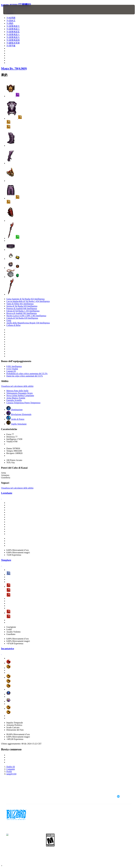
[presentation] (11, 10)
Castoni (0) (11, 371)
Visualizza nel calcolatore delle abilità (17, 386)
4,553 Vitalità (12, 369)
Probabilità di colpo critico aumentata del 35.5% (27, 374)
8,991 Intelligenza (14, 366)
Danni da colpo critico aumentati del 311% (25, 376)
